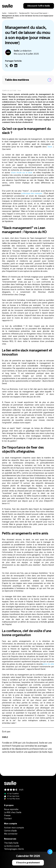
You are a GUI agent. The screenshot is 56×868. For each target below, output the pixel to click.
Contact (8, 819)
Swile (4, 13)
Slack (50, 147)
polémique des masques (32, 194)
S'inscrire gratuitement (28, 863)
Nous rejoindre (11, 809)
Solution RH (13, 13)
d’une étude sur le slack (22, 173)
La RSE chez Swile (13, 812)
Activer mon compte (14, 828)
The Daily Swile (11, 843)
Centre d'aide (10, 831)
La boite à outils (12, 846)
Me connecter (11, 834)
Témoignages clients (14, 849)
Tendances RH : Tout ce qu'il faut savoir (33, 13)
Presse (7, 816)
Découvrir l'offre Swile (39, 6)
